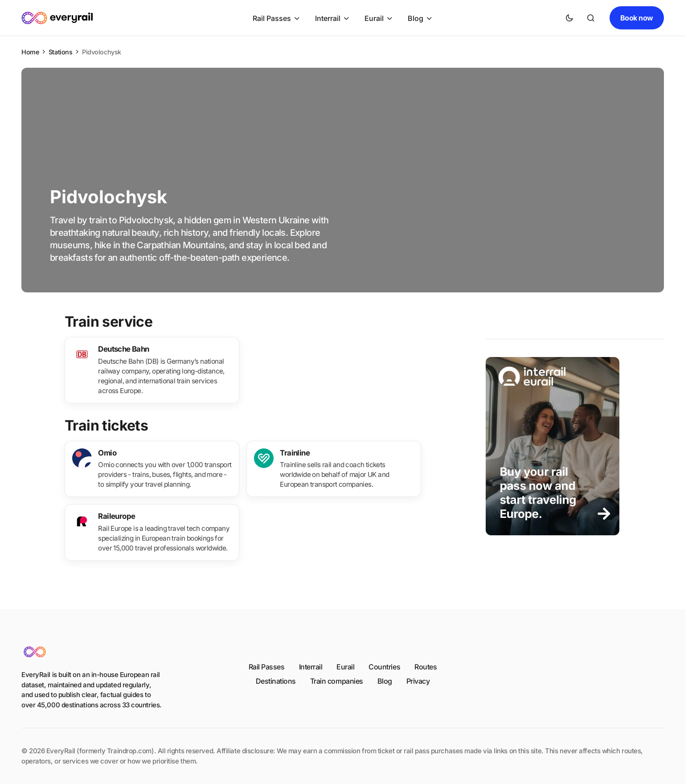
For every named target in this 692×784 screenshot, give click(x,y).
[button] (569, 18)
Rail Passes (267, 667)
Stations (61, 52)
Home (30, 52)
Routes (426, 667)
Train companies (337, 681)
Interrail (311, 667)
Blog (385, 681)
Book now (637, 18)
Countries (384, 667)
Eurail (345, 667)
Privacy (418, 681)
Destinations (276, 681)
